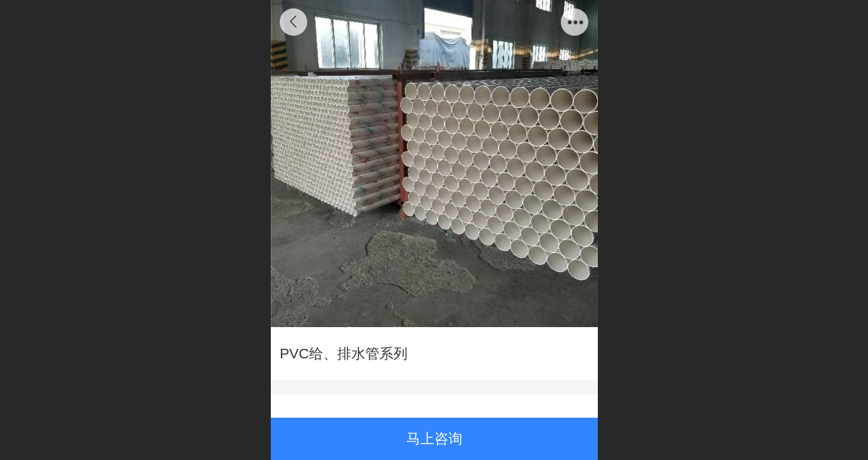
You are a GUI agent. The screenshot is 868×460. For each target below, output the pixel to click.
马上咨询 (434, 439)
